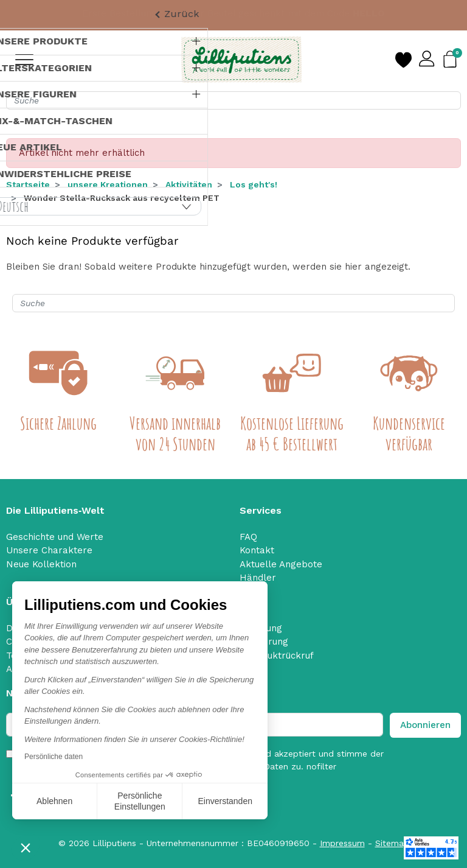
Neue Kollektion (41, 564)
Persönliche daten (54, 757)
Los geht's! (254, 184)
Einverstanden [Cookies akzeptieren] (225, 801)
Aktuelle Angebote (281, 564)
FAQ (248, 537)
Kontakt (257, 550)
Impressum (342, 843)
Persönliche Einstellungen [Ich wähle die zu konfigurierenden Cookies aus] (140, 801)
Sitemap (392, 843)
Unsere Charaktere (49, 550)
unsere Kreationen (108, 184)
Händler (258, 578)
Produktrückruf (280, 656)
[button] (26, 847)
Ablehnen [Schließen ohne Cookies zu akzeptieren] (54, 801)
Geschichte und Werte (55, 537)
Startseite (28, 184)
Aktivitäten (189, 184)
